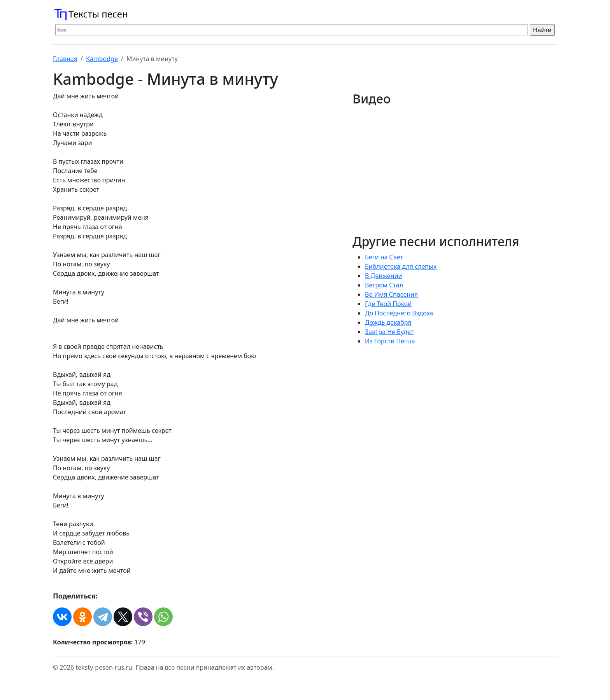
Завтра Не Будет (389, 332)
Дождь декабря (388, 322)
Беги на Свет (384, 257)
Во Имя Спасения (391, 294)
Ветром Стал (384, 285)
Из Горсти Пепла (390, 341)
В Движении (384, 276)
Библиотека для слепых (401, 266)
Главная (65, 59)
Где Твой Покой (388, 304)
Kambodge (102, 59)
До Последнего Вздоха (399, 313)
